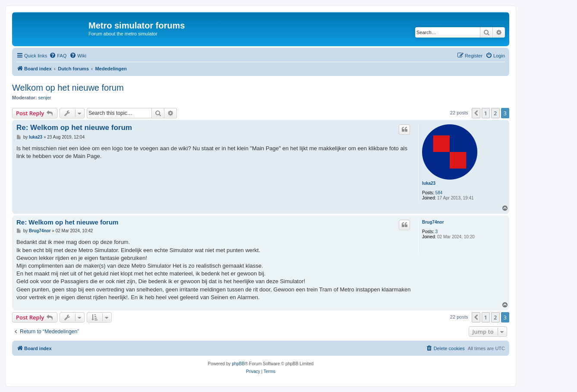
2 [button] (495, 113)
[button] (476, 113)
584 (439, 193)
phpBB (238, 364)
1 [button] (486, 113)
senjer (45, 98)
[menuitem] (58, 56)
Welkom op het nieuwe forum (68, 88)
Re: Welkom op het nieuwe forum (74, 128)
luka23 (429, 183)
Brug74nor (433, 222)
